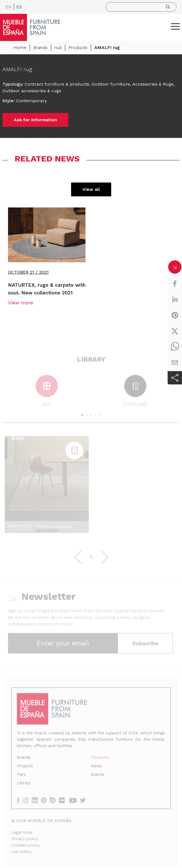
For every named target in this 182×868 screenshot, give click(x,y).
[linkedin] (175, 299)
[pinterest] (175, 315)
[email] (175, 363)
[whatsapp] (175, 347)
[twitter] (175, 331)
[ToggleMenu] (175, 26)
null (58, 47)
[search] (141, 7)
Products (78, 47)
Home (20, 47)
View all (91, 189)
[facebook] (175, 284)
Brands (40, 47)
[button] (175, 26)
